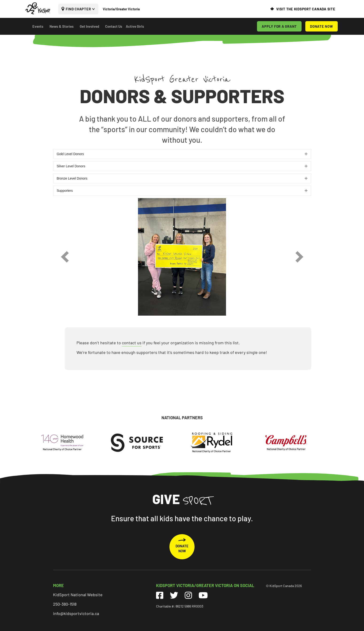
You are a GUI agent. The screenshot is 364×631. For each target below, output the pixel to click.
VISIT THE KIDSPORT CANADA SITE (306, 9)
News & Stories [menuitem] (62, 26)
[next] (299, 257)
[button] (306, 154)
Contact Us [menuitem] (114, 26)
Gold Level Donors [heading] (70, 154)
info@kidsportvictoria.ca (76, 613)
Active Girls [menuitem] (135, 26)
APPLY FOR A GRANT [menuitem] (279, 26)
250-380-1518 (65, 604)
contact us (132, 343)
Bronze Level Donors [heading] (72, 178)
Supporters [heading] (65, 191)
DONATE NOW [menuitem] (322, 26)
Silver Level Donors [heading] (71, 166)
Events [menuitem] (38, 26)
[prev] (65, 257)
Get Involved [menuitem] (89, 26)
